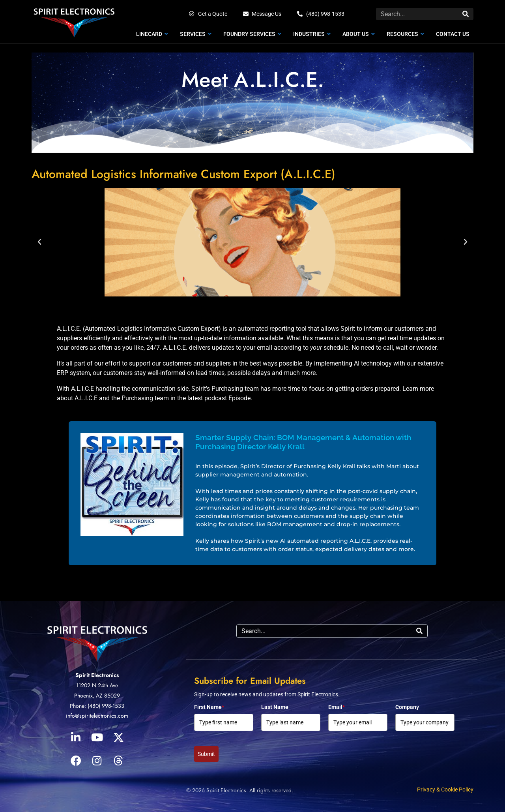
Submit (206, 754)
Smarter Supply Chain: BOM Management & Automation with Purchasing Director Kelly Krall (303, 442)
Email (337, 707)
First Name (209, 707)
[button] (39, 242)
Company (407, 707)
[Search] (466, 14)
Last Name (275, 707)
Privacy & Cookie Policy (445, 789)
